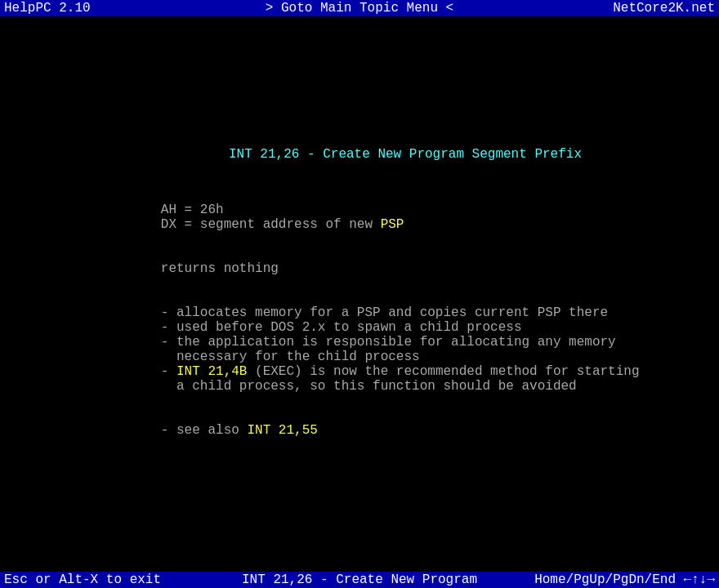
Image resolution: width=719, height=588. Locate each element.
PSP (393, 203)
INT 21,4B (212, 383)
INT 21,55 (282, 455)
